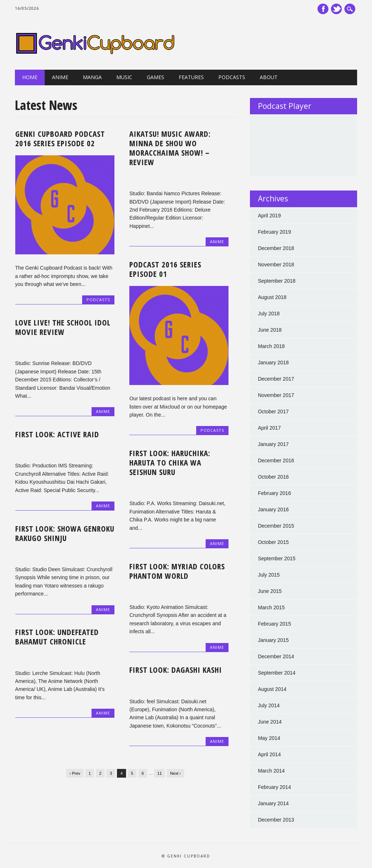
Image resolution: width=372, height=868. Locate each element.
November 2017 (276, 395)
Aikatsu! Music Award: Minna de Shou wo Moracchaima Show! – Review (170, 148)
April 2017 (269, 428)
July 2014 (269, 705)
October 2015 (273, 542)
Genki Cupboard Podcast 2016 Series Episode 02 (60, 139)
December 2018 (276, 248)
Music (124, 77)
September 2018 (277, 281)
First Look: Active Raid (57, 434)
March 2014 (271, 771)
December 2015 (276, 526)
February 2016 (274, 493)
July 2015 (269, 575)
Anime (60, 77)
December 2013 (276, 820)
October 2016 (273, 477)
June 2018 (270, 330)
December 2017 (276, 379)
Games (155, 77)
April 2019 (269, 216)
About (269, 77)
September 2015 (277, 558)
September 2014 (277, 673)
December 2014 (276, 656)
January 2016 (273, 509)
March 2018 (271, 346)
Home (30, 77)
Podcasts (232, 77)
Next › (175, 773)
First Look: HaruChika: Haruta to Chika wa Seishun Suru (170, 463)
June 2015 (270, 591)
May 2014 (269, 738)
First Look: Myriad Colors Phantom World (177, 571)
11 (159, 773)
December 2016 (276, 460)
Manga (92, 77)
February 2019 (274, 232)
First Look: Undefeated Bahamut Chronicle (57, 637)
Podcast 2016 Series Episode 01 (165, 269)
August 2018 (272, 297)
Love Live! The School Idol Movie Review (63, 327)
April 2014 (269, 754)
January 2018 (273, 363)
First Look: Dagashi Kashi (176, 670)
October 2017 (273, 412)
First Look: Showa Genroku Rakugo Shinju (65, 533)
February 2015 (274, 624)
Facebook (323, 9)
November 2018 (276, 265)
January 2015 (273, 640)
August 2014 (272, 689)
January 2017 (273, 444)
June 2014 (270, 722)
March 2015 (271, 607)
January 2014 (273, 803)
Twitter (336, 9)
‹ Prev (75, 773)
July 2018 (269, 314)
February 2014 (274, 787)
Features (191, 77)
